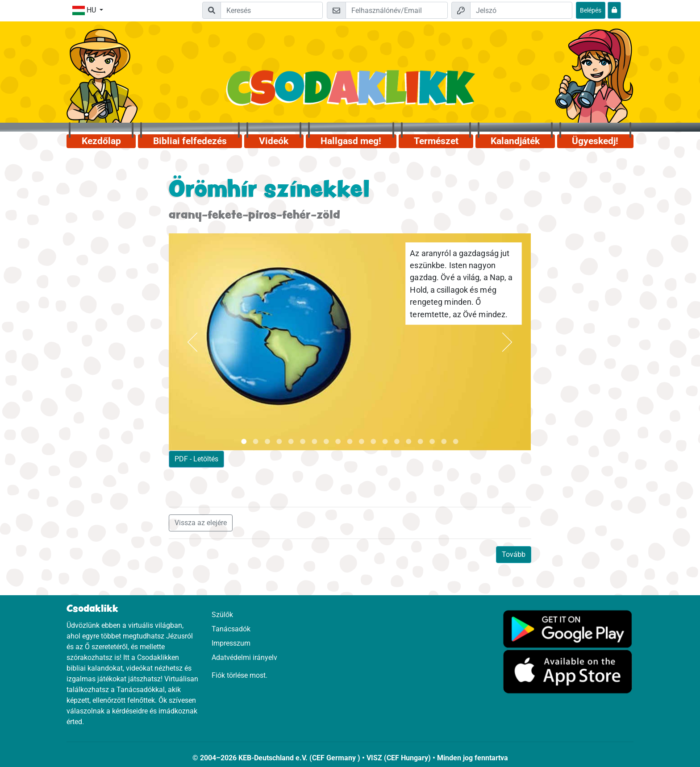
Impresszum (231, 643)
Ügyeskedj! (595, 141)
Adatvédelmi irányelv (244, 657)
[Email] (397, 10)
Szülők (222, 615)
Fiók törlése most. (240, 675)
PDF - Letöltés (196, 459)
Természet (436, 141)
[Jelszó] (521, 10)
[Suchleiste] (272, 10)
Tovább (514, 554)
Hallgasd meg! (351, 141)
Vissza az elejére (201, 523)
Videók (274, 141)
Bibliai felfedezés (190, 141)
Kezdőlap (101, 141)
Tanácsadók (231, 629)
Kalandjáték (515, 141)
